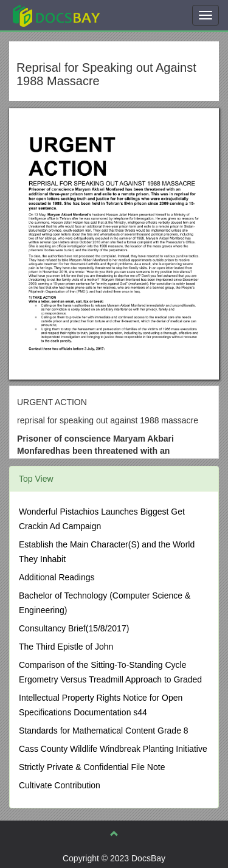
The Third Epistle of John (66, 647)
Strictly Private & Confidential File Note (92, 767)
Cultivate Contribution (60, 785)
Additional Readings (57, 577)
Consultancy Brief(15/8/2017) (74, 628)
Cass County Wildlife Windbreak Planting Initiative (113, 749)
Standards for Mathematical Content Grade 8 (104, 731)
